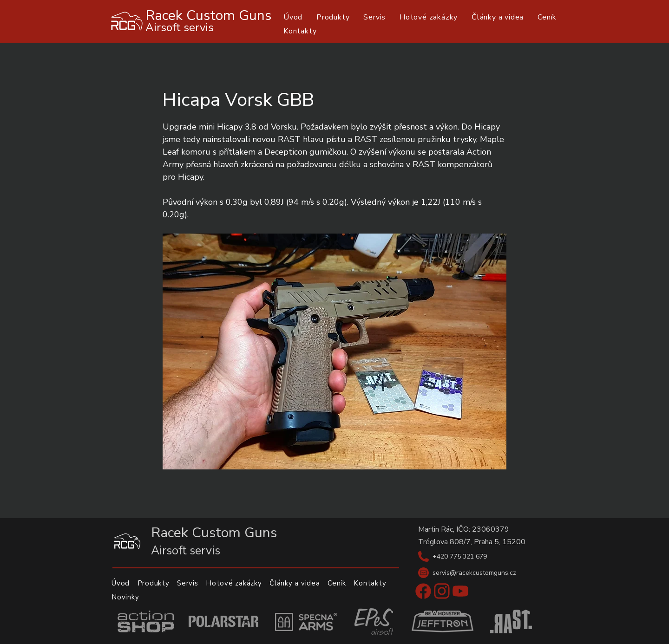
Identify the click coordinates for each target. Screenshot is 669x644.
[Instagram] (442, 591)
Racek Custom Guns (208, 16)
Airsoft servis (180, 27)
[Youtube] (460, 591)
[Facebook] (423, 591)
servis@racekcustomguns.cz (474, 573)
